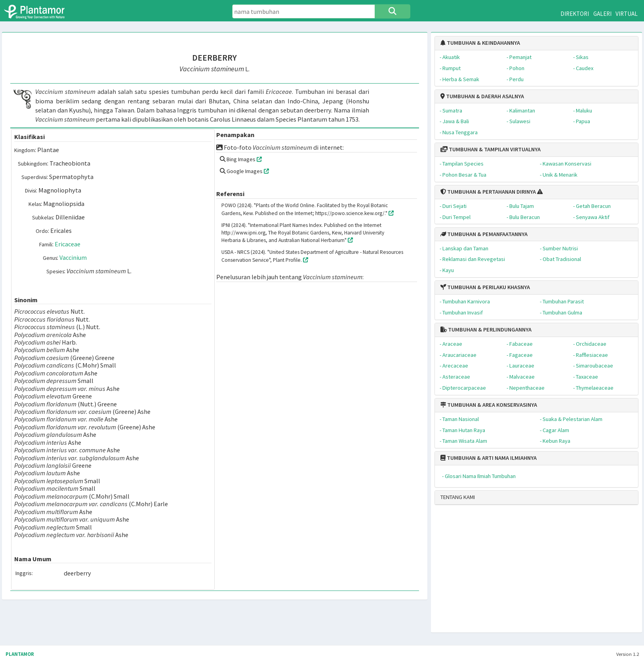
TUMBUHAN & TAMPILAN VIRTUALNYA (491, 149)
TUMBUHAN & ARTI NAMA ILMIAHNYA (489, 458)
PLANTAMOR (20, 654)
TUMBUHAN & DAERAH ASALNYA (482, 96)
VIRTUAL (627, 14)
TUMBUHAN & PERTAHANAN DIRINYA (488, 192)
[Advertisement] (530, 572)
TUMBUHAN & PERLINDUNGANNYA (486, 330)
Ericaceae (68, 244)
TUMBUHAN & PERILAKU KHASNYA (485, 287)
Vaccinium (73, 257)
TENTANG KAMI (458, 497)
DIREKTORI (575, 14)
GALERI (602, 14)
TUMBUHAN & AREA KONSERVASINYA (489, 405)
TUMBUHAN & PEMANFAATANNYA (484, 234)
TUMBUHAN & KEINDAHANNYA (480, 43)
